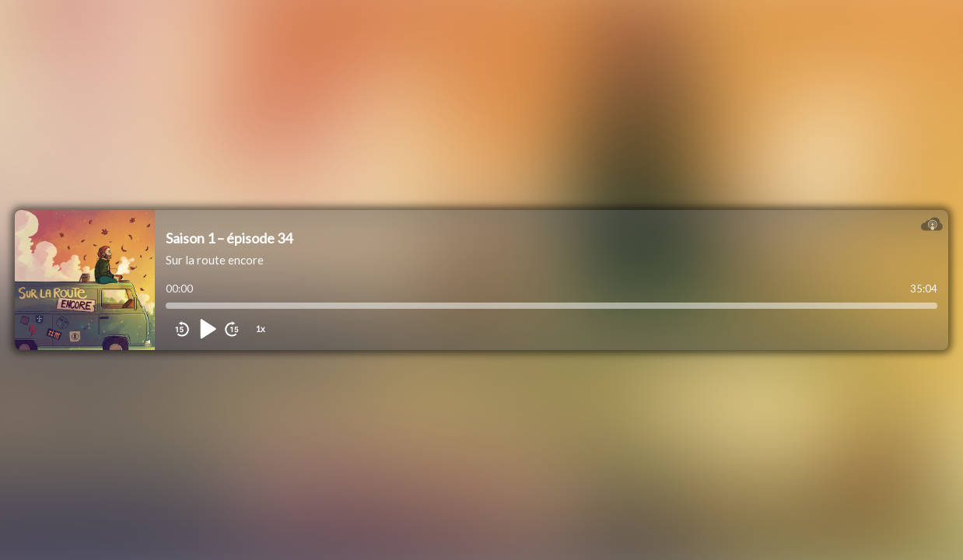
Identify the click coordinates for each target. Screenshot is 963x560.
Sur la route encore (215, 260)
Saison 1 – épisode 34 (229, 238)
